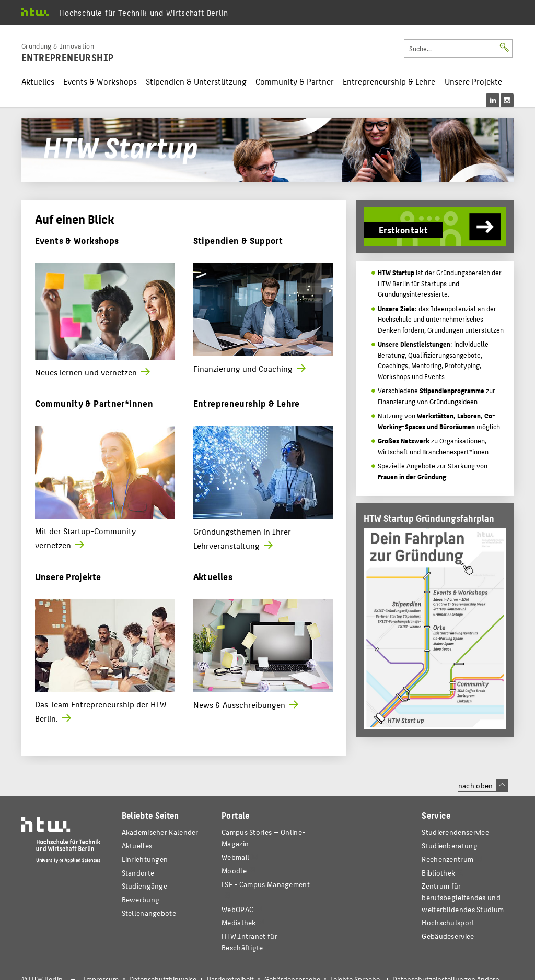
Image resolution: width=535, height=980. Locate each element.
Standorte (138, 873)
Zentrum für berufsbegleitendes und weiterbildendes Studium (463, 897)
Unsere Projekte (473, 81)
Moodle (234, 871)
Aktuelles (38, 81)
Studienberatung (449, 846)
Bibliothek (438, 873)
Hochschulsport (448, 922)
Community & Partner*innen (94, 403)
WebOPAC (237, 909)
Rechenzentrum (447, 859)
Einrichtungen (145, 859)
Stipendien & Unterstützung (196, 81)
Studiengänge (145, 886)
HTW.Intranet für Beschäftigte (249, 942)
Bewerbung (141, 899)
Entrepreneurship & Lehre (389, 81)
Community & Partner (295, 81)
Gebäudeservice (448, 936)
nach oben (483, 785)
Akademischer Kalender (160, 832)
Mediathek (239, 922)
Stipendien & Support (238, 240)
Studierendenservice (455, 832)
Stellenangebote (149, 913)
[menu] (500, 100)
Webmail (235, 857)
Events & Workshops (100, 81)
